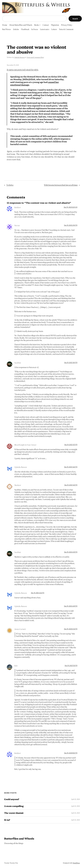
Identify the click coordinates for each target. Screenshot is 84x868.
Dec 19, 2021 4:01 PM (71, 552)
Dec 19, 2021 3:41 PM (71, 485)
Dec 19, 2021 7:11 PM (71, 665)
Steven (17, 225)
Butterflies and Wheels (19, 838)
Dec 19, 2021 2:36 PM (71, 225)
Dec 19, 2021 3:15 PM (71, 445)
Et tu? (7, 820)
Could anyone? (12, 799)
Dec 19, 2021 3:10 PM (71, 362)
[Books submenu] (40, 25)
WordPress (76, 863)
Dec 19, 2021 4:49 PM (71, 606)
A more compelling (14, 806)
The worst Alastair (14, 813)
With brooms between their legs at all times (61, 185)
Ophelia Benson (19, 57)
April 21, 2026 (75, 799)
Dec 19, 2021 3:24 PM (71, 467)
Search (75, 19)
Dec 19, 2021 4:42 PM (38, 593)
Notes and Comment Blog (35, 57)
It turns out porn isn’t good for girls (22, 70)
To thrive (10, 185)
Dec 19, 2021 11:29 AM (71, 207)
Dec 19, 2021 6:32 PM (71, 629)
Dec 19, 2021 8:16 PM (71, 753)
